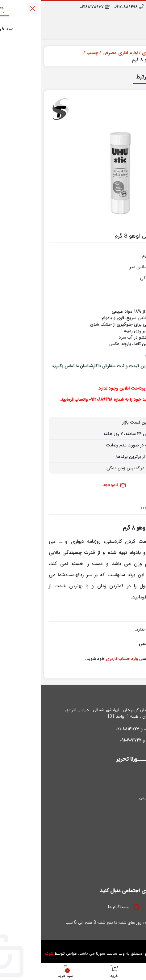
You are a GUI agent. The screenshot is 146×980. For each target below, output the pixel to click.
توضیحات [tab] (128, 508)
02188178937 (54, 7)
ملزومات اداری (114, 53)
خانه (136, 53)
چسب (51, 53)
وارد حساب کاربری (81, 659)
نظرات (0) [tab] (108, 508)
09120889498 (88, 7)
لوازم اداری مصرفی (79, 53)
